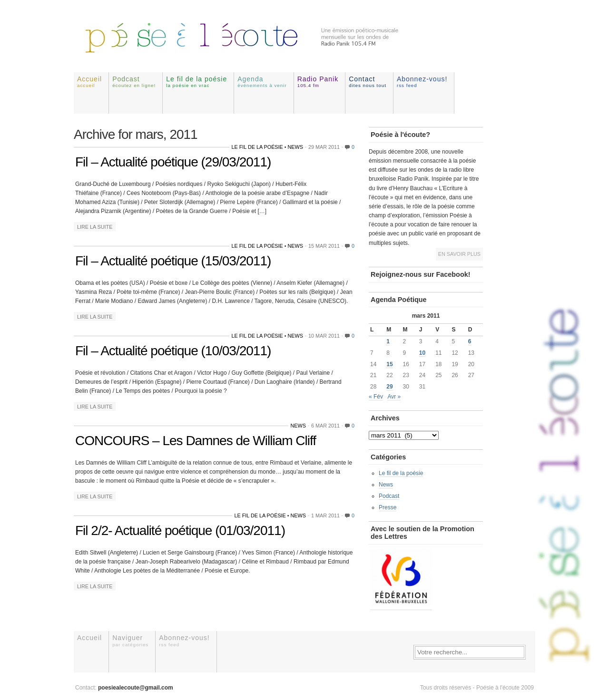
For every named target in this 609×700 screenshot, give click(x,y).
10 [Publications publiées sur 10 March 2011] (422, 353)
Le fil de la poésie (196, 82)
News (295, 147)
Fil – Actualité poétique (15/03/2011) (173, 261)
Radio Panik (318, 82)
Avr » (394, 397)
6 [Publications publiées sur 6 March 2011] (470, 341)
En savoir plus (459, 254)
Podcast (134, 82)
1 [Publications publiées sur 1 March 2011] (388, 341)
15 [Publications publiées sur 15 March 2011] (389, 364)
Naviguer (130, 640)
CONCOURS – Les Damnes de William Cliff (196, 441)
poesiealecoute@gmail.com (136, 688)
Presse (388, 507)
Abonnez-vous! (422, 82)
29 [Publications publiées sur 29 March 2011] (389, 387)
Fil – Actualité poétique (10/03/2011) (173, 351)
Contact (368, 82)
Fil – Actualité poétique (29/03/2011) (173, 162)
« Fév (376, 397)
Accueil (89, 82)
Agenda (262, 82)
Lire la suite (95, 227)
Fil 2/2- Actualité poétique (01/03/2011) (180, 530)
